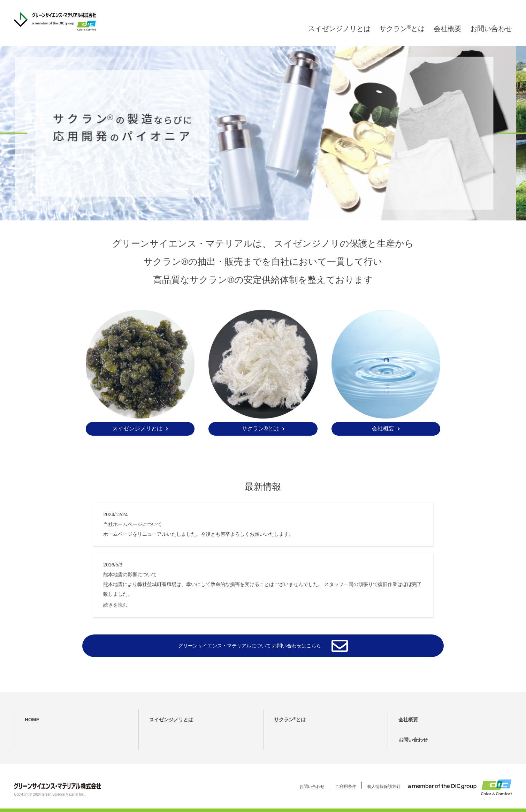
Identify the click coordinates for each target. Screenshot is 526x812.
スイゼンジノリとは (339, 36)
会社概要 (448, 36)
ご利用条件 (346, 787)
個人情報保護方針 (384, 787)
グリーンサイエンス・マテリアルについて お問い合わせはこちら (250, 646)
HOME (32, 720)
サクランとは (402, 36)
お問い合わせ (491, 36)
